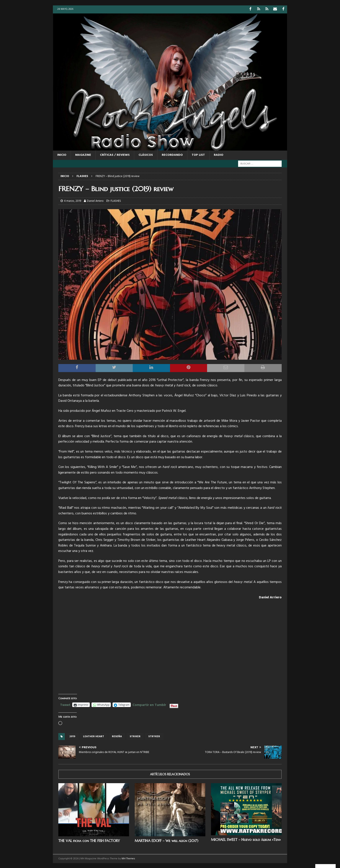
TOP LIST (198, 155)
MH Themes (128, 858)
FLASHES (116, 201)
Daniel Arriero (95, 201)
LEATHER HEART (94, 736)
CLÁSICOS (146, 155)
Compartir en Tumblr (149, 704)
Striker (135, 736)
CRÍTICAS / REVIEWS (115, 155)
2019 (72, 736)
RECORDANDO (172, 155)
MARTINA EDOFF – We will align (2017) (166, 840)
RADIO (219, 155)
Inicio (62, 155)
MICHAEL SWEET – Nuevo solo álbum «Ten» (246, 839)
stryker (154, 736)
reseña (117, 736)
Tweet (65, 704)
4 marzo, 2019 (73, 201)
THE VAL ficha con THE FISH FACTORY (89, 840)
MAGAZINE (83, 155)
